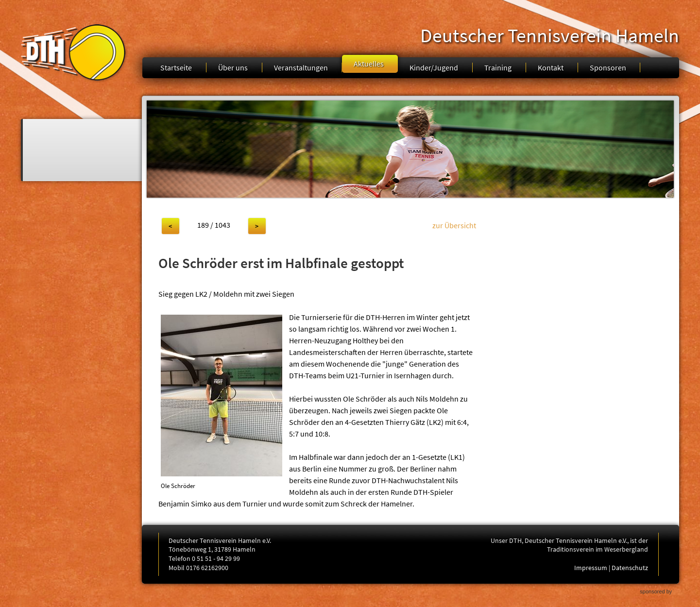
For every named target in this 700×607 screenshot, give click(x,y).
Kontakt (551, 67)
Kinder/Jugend (434, 67)
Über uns (233, 67)
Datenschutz (630, 568)
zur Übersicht (454, 225)
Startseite (176, 67)
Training (498, 67)
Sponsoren (608, 67)
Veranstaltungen (301, 67)
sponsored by (656, 591)
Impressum (591, 568)
